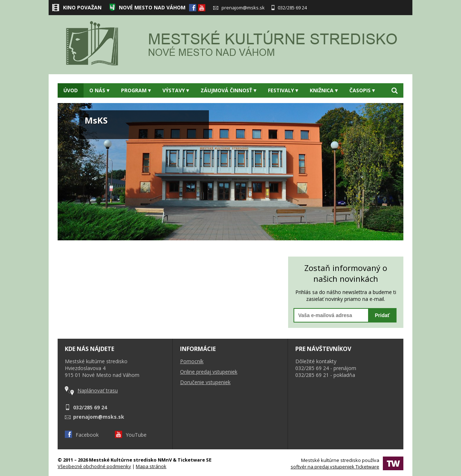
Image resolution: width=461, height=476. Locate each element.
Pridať (382, 315)
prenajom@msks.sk (239, 8)
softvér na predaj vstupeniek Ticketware (335, 467)
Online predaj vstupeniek (209, 372)
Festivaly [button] (283, 90)
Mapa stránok (151, 466)
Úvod (71, 90)
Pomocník (192, 361)
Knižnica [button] (324, 90)
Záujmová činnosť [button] (229, 90)
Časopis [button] (362, 90)
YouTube (131, 435)
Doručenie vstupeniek (205, 382)
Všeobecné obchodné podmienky (94, 466)
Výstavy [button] (176, 90)
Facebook (82, 435)
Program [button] (136, 90)
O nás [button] (99, 90)
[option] (230, 172)
